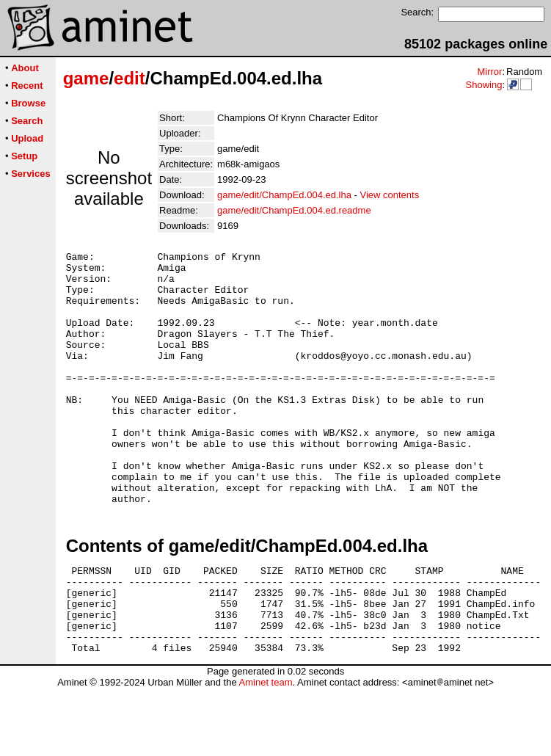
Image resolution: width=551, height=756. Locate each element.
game (86, 78)
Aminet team (265, 750)
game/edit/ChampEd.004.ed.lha (284, 195)
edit (129, 78)
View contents (389, 195)
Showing (484, 85)
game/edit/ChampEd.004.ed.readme (294, 210)
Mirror (489, 72)
